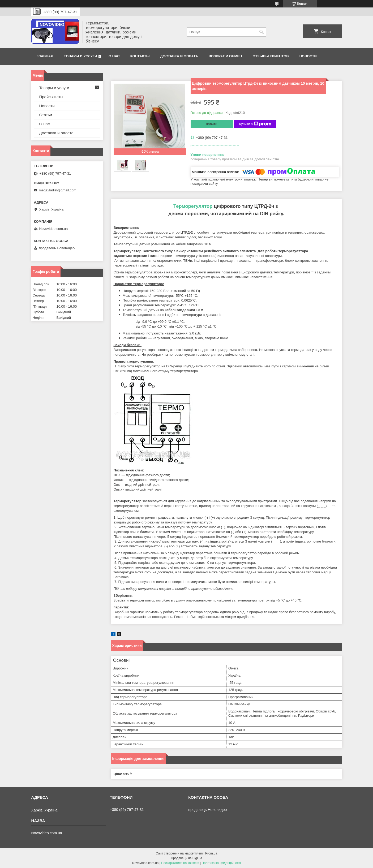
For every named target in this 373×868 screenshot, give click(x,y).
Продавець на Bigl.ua (186, 858)
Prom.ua (211, 853)
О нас (114, 56)
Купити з (255, 124)
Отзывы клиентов (271, 56)
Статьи (46, 115)
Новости (308, 56)
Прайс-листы (51, 97)
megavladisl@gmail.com (58, 190)
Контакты (140, 56)
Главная (45, 56)
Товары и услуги (81, 56)
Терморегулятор (193, 206)
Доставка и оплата (179, 56)
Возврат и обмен (225, 56)
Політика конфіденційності (221, 863)
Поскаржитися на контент (180, 863)
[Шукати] (262, 32)
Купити (212, 124)
